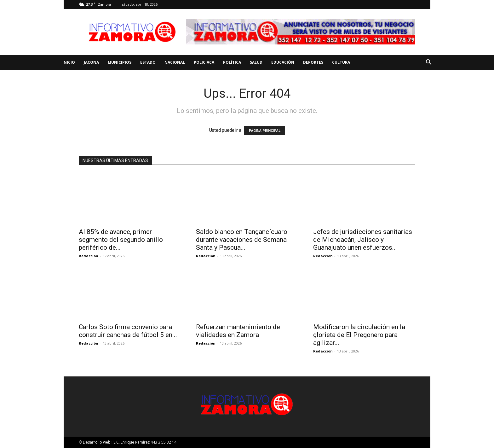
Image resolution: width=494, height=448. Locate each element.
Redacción (89, 256)
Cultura (341, 62)
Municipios (120, 62)
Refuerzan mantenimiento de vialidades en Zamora (238, 331)
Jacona (91, 62)
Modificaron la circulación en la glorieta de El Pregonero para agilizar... (359, 335)
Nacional (175, 62)
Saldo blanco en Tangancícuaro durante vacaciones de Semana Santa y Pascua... (242, 240)
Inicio (69, 62)
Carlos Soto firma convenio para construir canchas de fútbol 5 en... (128, 331)
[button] (428, 63)
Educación (283, 62)
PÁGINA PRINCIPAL (265, 131)
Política (232, 62)
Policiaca (204, 62)
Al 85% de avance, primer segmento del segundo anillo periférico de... (121, 240)
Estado (148, 62)
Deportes (313, 62)
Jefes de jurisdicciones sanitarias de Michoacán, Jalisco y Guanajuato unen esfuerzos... (363, 240)
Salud (256, 62)
